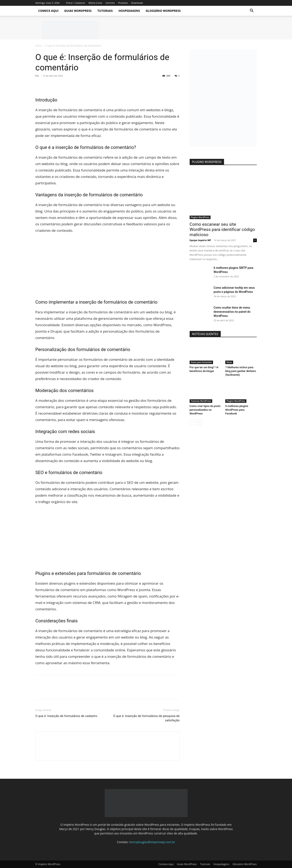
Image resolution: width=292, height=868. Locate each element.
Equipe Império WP (200, 240)
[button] (252, 11)
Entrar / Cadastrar (76, 3)
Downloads (137, 3)
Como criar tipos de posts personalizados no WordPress (205, 410)
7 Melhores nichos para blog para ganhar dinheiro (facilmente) (241, 371)
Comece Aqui (48, 11)
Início (39, 46)
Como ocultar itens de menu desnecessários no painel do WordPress (232, 312)
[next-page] (199, 422)
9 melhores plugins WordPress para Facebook (237, 410)
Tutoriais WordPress (201, 401)
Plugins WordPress (200, 217)
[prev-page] (192, 422)
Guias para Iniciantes (201, 362)
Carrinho (110, 3)
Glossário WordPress (163, 11)
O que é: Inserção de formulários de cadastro (66, 716)
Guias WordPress (78, 11)
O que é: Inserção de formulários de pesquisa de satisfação (146, 718)
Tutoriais (105, 11)
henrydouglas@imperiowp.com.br (152, 842)
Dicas (229, 362)
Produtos (123, 3)
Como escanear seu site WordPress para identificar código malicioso (222, 229)
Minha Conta (95, 3)
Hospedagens (129, 11)
